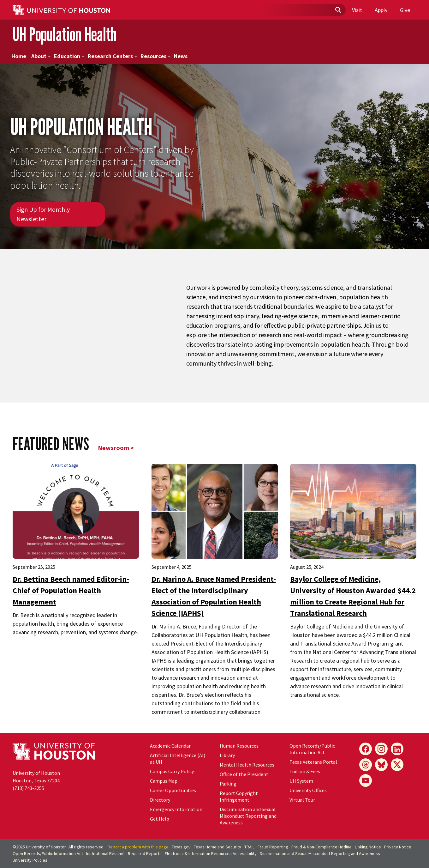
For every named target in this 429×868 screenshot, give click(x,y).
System (301, 781)
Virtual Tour (302, 800)
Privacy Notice (398, 847)
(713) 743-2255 (28, 788)
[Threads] (366, 765)
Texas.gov (181, 847)
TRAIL (249, 847)
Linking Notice (368, 847)
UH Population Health (65, 34)
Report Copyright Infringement (239, 796)
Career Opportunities (173, 790)
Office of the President (244, 774)
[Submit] (338, 10)
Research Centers (112, 56)
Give (405, 10)
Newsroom (113, 448)
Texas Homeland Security (217, 847)
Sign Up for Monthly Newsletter (43, 214)
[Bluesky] (381, 765)
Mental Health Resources (247, 765)
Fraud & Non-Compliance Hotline (322, 847)
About (41, 56)
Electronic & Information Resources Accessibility (211, 853)
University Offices (308, 790)
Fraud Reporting (273, 847)
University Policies (30, 860)
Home (19, 56)
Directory (160, 800)
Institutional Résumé (105, 853)
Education (69, 56)
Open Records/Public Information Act (312, 749)
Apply (381, 10)
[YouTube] (366, 780)
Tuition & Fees (305, 771)
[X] (397, 765)
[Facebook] (366, 749)
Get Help (160, 819)
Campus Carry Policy (172, 771)
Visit (357, 10)
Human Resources (239, 746)
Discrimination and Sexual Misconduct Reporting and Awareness (248, 816)
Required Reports (145, 853)
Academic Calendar (170, 746)
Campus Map (164, 781)
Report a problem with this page (138, 847)
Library (227, 755)
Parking (228, 784)
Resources (155, 56)
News (181, 56)
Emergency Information (176, 809)
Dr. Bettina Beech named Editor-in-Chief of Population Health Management (71, 590)
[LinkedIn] (397, 749)
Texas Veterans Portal (313, 762)
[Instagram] (381, 749)
